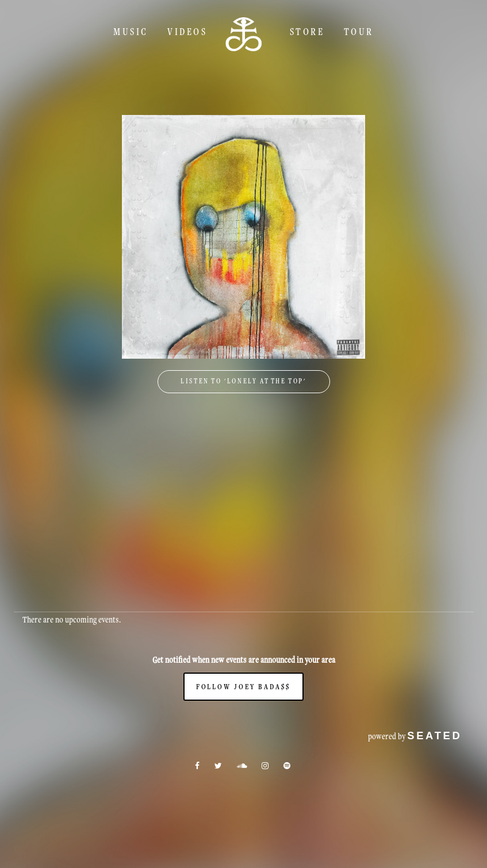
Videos (187, 32)
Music (131, 32)
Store (307, 32)
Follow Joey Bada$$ (243, 687)
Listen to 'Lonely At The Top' (243, 381)
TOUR (359, 32)
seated (434, 736)
